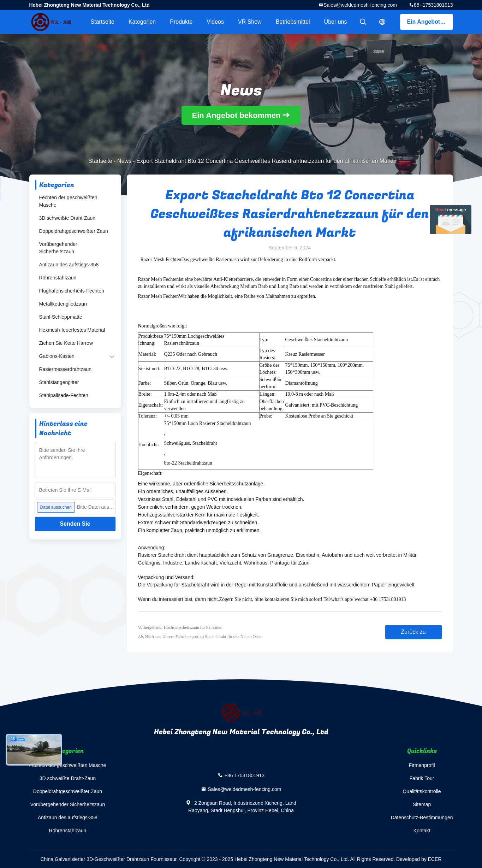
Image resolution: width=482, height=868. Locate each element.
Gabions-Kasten (57, 356)
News (124, 161)
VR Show (250, 22)
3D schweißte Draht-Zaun (67, 218)
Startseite (102, 22)
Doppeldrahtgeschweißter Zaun (74, 231)
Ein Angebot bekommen (430, 22)
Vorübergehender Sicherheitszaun (58, 248)
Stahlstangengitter (59, 382)
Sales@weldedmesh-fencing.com (360, 5)
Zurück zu (413, 632)
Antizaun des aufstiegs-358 (69, 265)
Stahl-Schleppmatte (61, 317)
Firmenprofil (422, 765)
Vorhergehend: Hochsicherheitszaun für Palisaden (180, 627)
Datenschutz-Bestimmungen (422, 817)
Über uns (336, 22)
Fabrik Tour (422, 778)
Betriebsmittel (293, 22)
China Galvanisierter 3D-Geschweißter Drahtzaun (95, 859)
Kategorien (142, 22)
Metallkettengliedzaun (63, 304)
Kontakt (422, 831)
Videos (215, 22)
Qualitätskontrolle (422, 791)
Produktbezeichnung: (151, 340)
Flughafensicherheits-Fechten (72, 291)
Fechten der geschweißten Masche (68, 201)
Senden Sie (75, 524)
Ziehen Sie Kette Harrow (66, 343)
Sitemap (422, 804)
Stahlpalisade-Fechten (64, 395)
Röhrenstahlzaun (58, 278)
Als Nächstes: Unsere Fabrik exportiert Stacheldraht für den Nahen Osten (200, 637)
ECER (435, 859)
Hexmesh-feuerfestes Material (72, 330)
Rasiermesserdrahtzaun (66, 369)
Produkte (181, 22)
